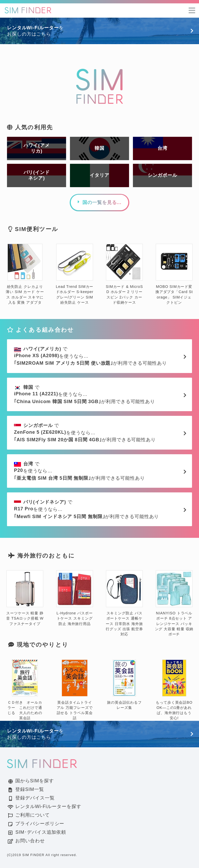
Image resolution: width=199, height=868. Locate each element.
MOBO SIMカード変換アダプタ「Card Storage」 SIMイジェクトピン (174, 274)
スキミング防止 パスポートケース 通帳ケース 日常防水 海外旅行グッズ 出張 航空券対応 (124, 603)
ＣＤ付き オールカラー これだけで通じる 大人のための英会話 (25, 690)
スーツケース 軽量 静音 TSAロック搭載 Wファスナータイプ (25, 598)
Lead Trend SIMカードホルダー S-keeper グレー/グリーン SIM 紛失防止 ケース (75, 274)
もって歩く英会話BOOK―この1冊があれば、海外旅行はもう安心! (174, 690)
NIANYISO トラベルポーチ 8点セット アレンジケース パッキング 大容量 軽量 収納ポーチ (174, 603)
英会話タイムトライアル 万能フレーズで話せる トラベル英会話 (75, 690)
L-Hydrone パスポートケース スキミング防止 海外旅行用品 (75, 598)
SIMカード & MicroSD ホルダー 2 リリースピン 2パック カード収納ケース (124, 274)
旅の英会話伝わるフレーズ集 (124, 685)
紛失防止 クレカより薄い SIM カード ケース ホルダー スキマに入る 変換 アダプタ (25, 274)
